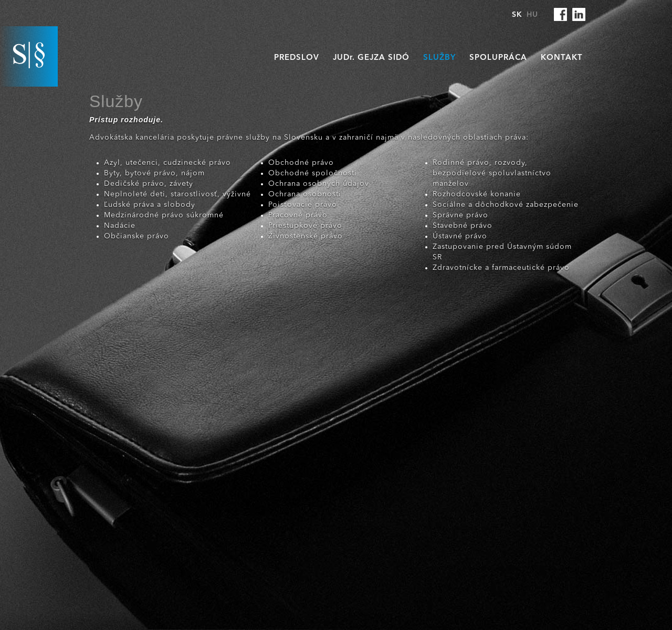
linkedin (579, 14)
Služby (439, 58)
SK (517, 15)
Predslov (297, 58)
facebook (560, 14)
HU (532, 15)
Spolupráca (498, 58)
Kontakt (562, 58)
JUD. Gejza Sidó (371, 58)
